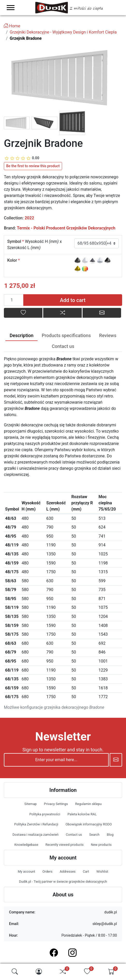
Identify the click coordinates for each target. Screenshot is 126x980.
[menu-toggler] (11, 8)
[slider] (22, 158)
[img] (15, 971)
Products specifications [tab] (66, 335)
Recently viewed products (65, 845)
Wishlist (102, 871)
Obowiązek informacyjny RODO (89, 824)
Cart (86, 871)
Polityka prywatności (45, 814)
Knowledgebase (26, 845)
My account (27, 871)
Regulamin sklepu (88, 804)
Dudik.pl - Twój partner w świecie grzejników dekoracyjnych (63, 882)
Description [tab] (21, 335)
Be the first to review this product (33, 166)
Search (94, 835)
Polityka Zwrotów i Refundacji (36, 824)
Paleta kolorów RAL (82, 814)
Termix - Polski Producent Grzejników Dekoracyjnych (66, 228)
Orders (47, 871)
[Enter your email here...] (56, 760)
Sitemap (31, 804)
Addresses (68, 871)
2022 (29, 218)
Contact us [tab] (63, 346)
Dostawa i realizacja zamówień (35, 835)
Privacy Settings (56, 804)
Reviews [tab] (108, 335)
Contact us (74, 835)
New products (101, 845)
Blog (110, 835)
